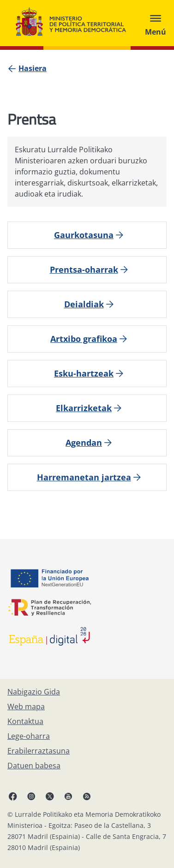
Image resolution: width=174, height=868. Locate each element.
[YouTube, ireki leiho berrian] (68, 796)
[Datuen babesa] (34, 766)
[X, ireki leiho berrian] (50, 796)
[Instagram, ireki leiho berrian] (31, 796)
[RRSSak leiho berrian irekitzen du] (87, 796)
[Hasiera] (33, 68)
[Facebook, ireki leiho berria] (13, 796)
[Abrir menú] (156, 23)
